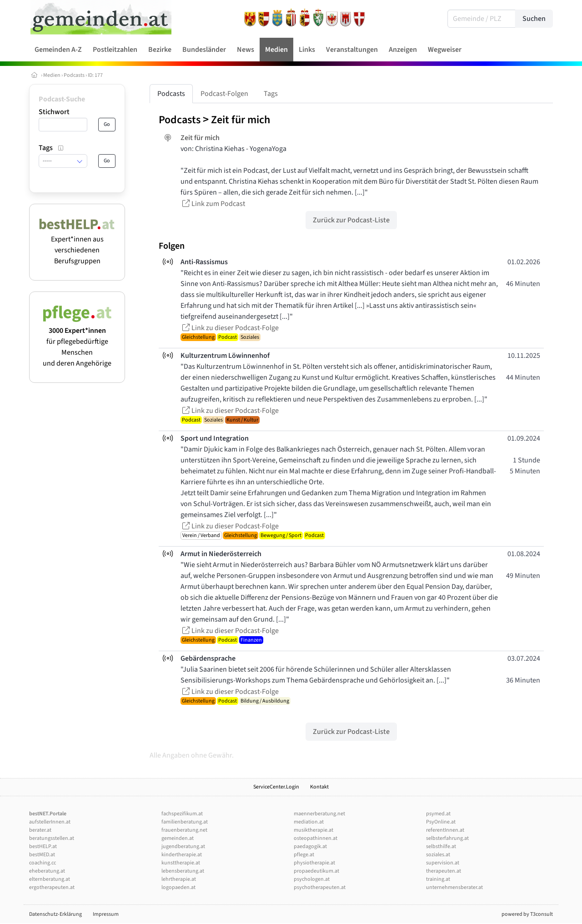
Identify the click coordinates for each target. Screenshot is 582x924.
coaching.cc (43, 863)
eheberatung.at (47, 871)
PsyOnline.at (441, 822)
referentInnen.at (445, 830)
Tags (271, 94)
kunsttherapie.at (181, 863)
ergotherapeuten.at (52, 887)
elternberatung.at (50, 879)
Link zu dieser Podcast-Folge (230, 328)
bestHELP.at (43, 846)
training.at (438, 879)
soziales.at (438, 855)
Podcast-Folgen (224, 94)
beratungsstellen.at (52, 838)
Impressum (106, 914)
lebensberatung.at (183, 871)
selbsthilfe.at (441, 846)
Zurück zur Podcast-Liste (351, 220)
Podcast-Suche (62, 99)
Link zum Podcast (213, 204)
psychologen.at (312, 879)
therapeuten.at (444, 871)
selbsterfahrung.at (447, 838)
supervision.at (443, 863)
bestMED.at (42, 855)
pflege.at (304, 855)
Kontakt (319, 787)
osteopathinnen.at (316, 838)
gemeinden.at (178, 838)
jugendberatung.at (183, 846)
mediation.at (309, 822)
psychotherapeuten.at (320, 887)
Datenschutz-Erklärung (55, 914)
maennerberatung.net (319, 814)
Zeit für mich (241, 120)
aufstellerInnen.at (50, 822)
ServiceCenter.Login (276, 787)
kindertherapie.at (182, 855)
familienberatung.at (185, 822)
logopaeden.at (178, 887)
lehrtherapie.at (179, 879)
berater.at (40, 830)
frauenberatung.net (184, 830)
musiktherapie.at (314, 830)
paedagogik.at (310, 846)
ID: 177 (95, 75)
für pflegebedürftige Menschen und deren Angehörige (77, 341)
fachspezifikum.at (182, 814)
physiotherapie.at (314, 863)
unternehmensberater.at (454, 887)
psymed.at (438, 814)
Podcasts (74, 75)
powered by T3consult (527, 914)
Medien (52, 75)
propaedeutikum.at (316, 871)
